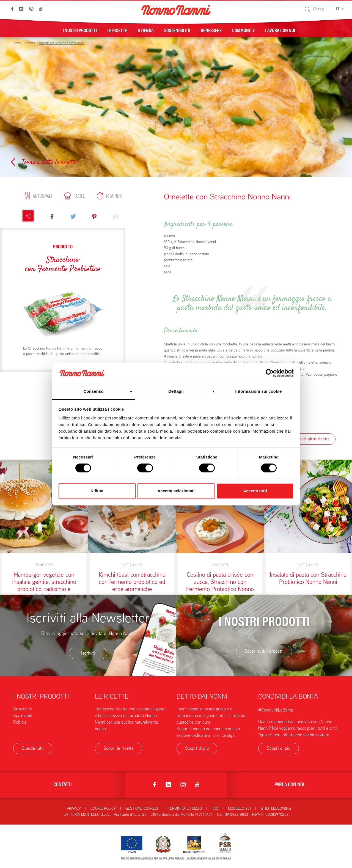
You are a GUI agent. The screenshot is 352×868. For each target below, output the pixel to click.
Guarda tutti (33, 748)
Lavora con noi (280, 30)
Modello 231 (239, 808)
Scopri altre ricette (312, 439)
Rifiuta (97, 491)
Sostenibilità (177, 30)
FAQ (215, 808)
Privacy (74, 808)
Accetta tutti (255, 491)
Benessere (211, 30)
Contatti (63, 784)
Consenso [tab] (93, 391)
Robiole (20, 722)
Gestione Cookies (142, 808)
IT (340, 9)
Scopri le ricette (119, 748)
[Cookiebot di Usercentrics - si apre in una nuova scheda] (270, 373)
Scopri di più (197, 748)
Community (243, 30)
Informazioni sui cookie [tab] (259, 391)
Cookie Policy (103, 808)
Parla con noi (289, 784)
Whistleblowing (276, 808)
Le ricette (117, 30)
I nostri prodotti (80, 30)
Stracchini (23, 709)
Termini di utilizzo (185, 808)
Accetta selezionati (176, 491)
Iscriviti (88, 653)
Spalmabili (23, 715)
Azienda (146, 30)
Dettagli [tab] (176, 391)
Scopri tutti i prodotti (264, 651)
